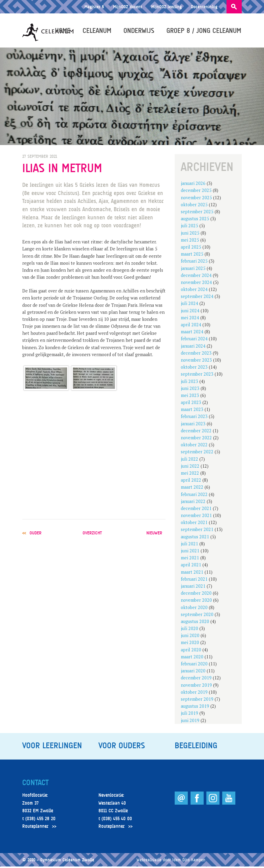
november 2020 (196, 602)
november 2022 (196, 439)
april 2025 (191, 248)
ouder (36, 534)
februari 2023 (194, 418)
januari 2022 (193, 503)
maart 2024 (192, 333)
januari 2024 (193, 347)
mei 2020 (190, 644)
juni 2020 (190, 637)
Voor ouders (122, 747)
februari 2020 (194, 665)
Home (63, 31)
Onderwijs (139, 31)
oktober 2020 (194, 609)
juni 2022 (190, 467)
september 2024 (197, 298)
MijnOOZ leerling (166, 7)
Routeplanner (35, 828)
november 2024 (196, 283)
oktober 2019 (194, 693)
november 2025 (196, 199)
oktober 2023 (194, 368)
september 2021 (197, 531)
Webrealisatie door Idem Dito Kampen (171, 861)
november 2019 (196, 686)
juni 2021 (190, 552)
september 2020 (197, 616)
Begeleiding (196, 747)
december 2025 (196, 192)
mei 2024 (190, 319)
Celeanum (98, 31)
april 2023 (191, 404)
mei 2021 (190, 559)
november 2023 (196, 361)
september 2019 (197, 700)
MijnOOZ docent (128, 7)
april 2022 (191, 482)
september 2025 (197, 213)
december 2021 (196, 510)
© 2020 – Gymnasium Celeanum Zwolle (58, 861)
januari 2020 (193, 672)
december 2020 (196, 595)
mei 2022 (190, 474)
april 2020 (191, 651)
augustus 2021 (195, 538)
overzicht (92, 534)
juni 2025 (190, 234)
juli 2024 (189, 305)
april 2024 (191, 326)
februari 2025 (194, 262)
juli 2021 (189, 545)
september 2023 (197, 376)
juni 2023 (190, 390)
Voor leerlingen (52, 747)
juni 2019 (190, 722)
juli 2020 (189, 630)
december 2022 (196, 432)
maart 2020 (192, 658)
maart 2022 (192, 489)
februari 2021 (194, 580)
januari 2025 (193, 269)
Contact (35, 784)
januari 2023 (193, 425)
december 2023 (196, 354)
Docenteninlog (204, 7)
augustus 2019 (195, 708)
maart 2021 (192, 573)
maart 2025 (192, 255)
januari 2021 (193, 587)
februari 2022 (194, 496)
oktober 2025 (194, 206)
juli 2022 (189, 460)
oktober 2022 (194, 446)
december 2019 (196, 679)
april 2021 (191, 566)
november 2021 (196, 517)
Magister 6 (94, 7)
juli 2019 (189, 715)
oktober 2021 (194, 524)
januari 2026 (193, 185)
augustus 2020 (195, 623)
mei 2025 (190, 241)
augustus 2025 (195, 220)
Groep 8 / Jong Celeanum (204, 31)
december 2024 (196, 276)
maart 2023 (192, 411)
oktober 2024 (194, 291)
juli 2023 (189, 383)
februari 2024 (194, 340)
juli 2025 (189, 227)
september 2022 (197, 453)
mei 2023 (190, 397)
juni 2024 (190, 312)
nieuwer (154, 534)
